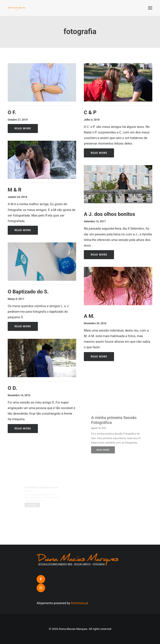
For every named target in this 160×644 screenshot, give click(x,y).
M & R (15, 190)
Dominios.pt (80, 603)
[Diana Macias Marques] (17, 8)
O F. (12, 112)
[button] (150, 8)
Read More (23, 129)
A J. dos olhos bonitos (113, 213)
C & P (90, 112)
